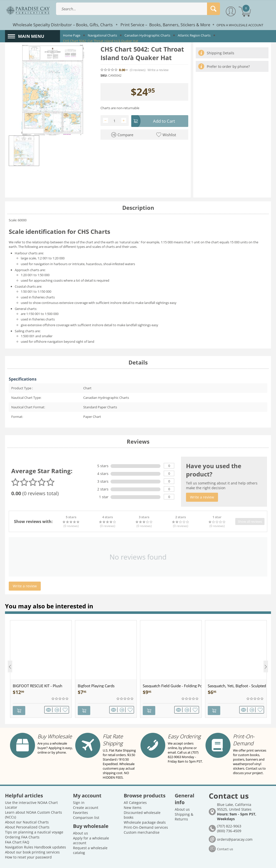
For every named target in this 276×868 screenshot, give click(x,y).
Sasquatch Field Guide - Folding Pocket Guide (172, 686)
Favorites (80, 800)
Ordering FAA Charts (22, 824)
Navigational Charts (102, 35)
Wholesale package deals (145, 809)
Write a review (158, 70)
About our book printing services (32, 839)
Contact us (225, 836)
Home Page (72, 35)
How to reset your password (28, 844)
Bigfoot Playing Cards (96, 686)
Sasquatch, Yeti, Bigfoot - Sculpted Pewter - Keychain (237, 686)
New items (133, 795)
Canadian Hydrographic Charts (147, 35)
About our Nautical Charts (27, 809)
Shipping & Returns (184, 804)
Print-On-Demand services (146, 814)
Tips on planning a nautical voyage (34, 819)
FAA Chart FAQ (17, 829)
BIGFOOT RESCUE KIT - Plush (37, 686)
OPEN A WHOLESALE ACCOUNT (240, 25)
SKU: (104, 75)
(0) (138, 70)
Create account (86, 795)
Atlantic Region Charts (194, 35)
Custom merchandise (142, 819)
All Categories (135, 790)
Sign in (79, 790)
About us (80, 820)
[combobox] (138, 9)
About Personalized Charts (27, 814)
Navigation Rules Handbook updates (35, 834)
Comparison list (86, 805)
